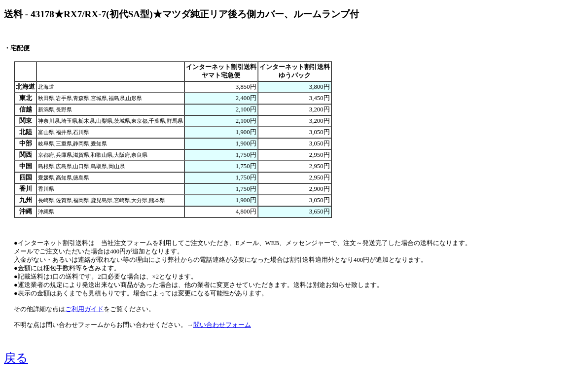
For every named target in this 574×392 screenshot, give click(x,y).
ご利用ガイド (84, 309)
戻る (16, 358)
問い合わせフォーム (222, 325)
